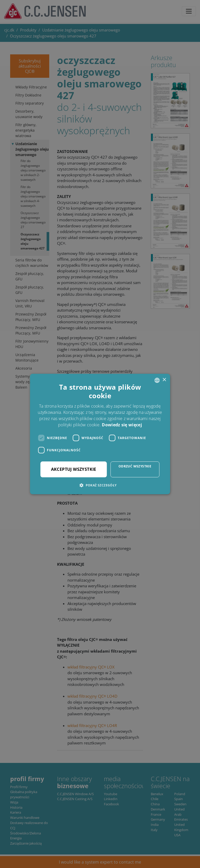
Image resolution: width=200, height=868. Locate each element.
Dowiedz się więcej (122, 425)
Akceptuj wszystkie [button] (74, 469)
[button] (100, 485)
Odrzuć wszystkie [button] (135, 466)
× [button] (164, 380)
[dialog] (100, 434)
